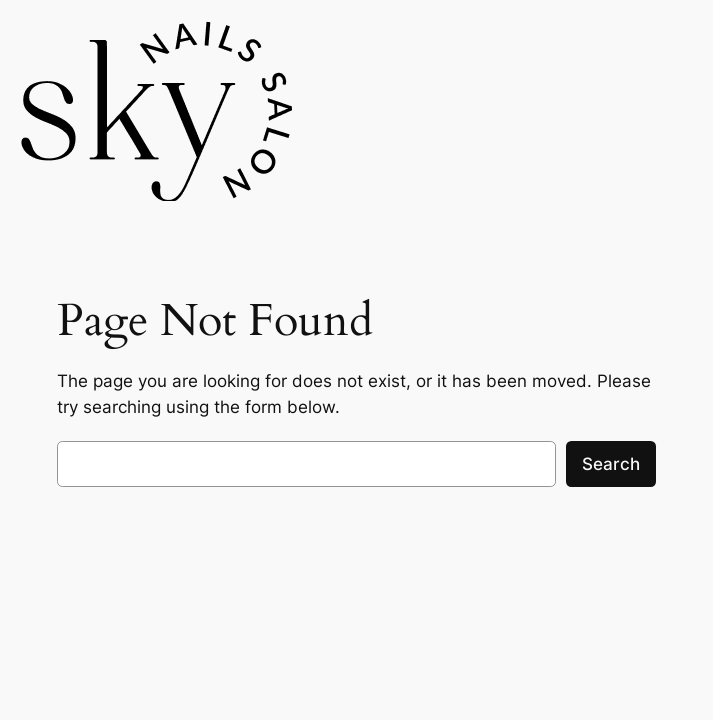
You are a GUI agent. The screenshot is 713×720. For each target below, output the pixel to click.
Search (611, 464)
